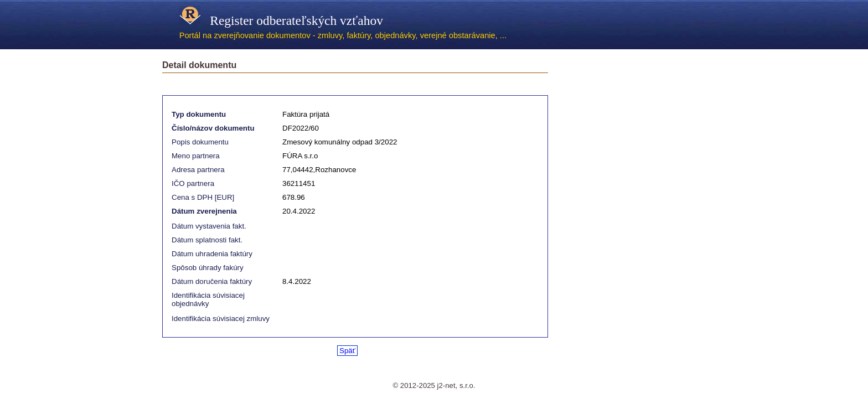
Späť (347, 351)
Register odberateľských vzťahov (281, 20)
